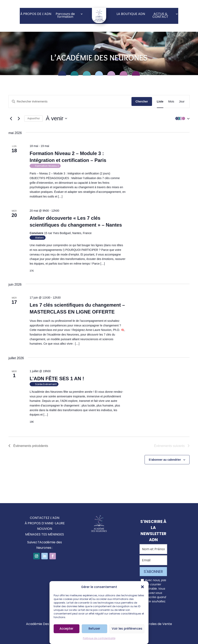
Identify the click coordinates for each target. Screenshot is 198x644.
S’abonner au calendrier (165, 460)
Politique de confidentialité (99, 638)
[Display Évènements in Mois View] (171, 102)
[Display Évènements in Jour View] (182, 102)
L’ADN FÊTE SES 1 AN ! (57, 378)
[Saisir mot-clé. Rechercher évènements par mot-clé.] (70, 102)
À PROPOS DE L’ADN (36, 14)
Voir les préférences (127, 629)
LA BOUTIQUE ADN (131, 14)
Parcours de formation (65, 16)
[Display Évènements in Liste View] (160, 102)
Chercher (142, 101)
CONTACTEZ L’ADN (45, 518)
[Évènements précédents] (11, 118)
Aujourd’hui (33, 118)
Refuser (94, 629)
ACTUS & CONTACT (160, 16)
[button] (143, 587)
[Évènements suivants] (19, 118)
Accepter (66, 629)
